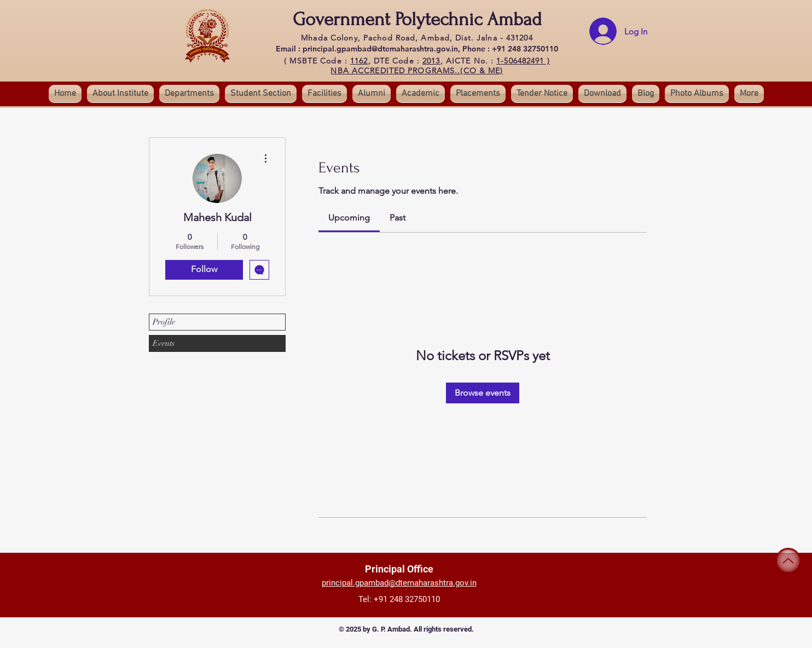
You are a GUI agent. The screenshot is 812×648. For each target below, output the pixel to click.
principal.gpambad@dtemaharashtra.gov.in (399, 583)
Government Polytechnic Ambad (417, 19)
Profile (164, 322)
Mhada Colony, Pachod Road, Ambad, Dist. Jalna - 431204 (417, 38)
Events (164, 343)
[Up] (788, 561)
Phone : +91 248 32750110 (510, 49)
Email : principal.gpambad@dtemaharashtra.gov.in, (369, 49)
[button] (261, 94)
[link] (349, 218)
